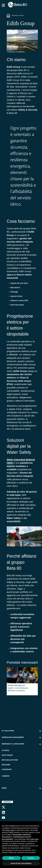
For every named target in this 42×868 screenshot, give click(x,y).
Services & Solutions (16, 52)
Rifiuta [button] (11, 858)
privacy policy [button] (10, 830)
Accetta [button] (31, 858)
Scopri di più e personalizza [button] (21, 863)
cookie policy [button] (34, 839)
